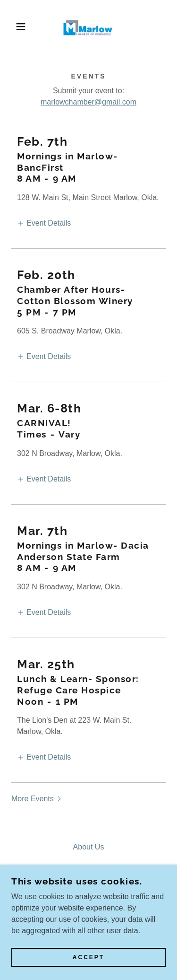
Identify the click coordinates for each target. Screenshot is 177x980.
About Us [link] (89, 847)
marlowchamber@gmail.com (88, 102)
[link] (89, 26)
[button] (14, 26)
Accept (88, 957)
